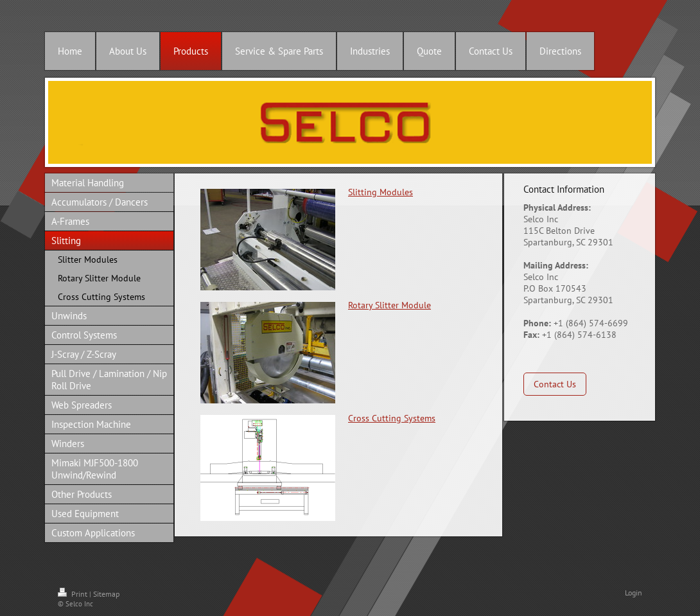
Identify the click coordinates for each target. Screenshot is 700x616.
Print (74, 594)
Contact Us (555, 384)
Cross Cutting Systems (392, 418)
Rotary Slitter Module (389, 305)
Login (634, 593)
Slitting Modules (381, 192)
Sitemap (106, 594)
